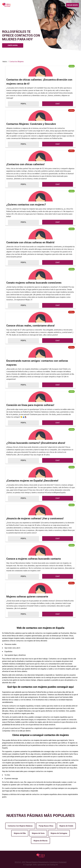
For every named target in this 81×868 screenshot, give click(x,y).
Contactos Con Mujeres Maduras (20, 826)
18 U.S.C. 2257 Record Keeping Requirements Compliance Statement (41, 862)
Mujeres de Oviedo (66, 826)
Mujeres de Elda (20, 833)
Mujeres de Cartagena (59, 833)
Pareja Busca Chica (46, 826)
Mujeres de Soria (38, 833)
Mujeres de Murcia (40, 841)
